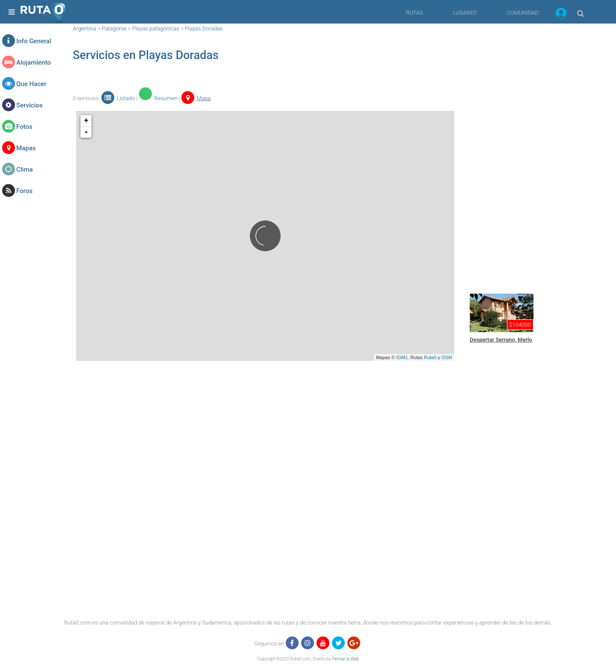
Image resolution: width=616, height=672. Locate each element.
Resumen (158, 98)
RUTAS (415, 13)
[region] (530, 152)
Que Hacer (31, 84)
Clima (25, 169)
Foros (24, 191)
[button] (561, 15)
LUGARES (465, 13)
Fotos (24, 127)
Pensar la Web (345, 659)
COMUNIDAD (523, 13)
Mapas (26, 148)
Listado (118, 98)
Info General (34, 41)
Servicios (30, 105)
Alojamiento (34, 62)
